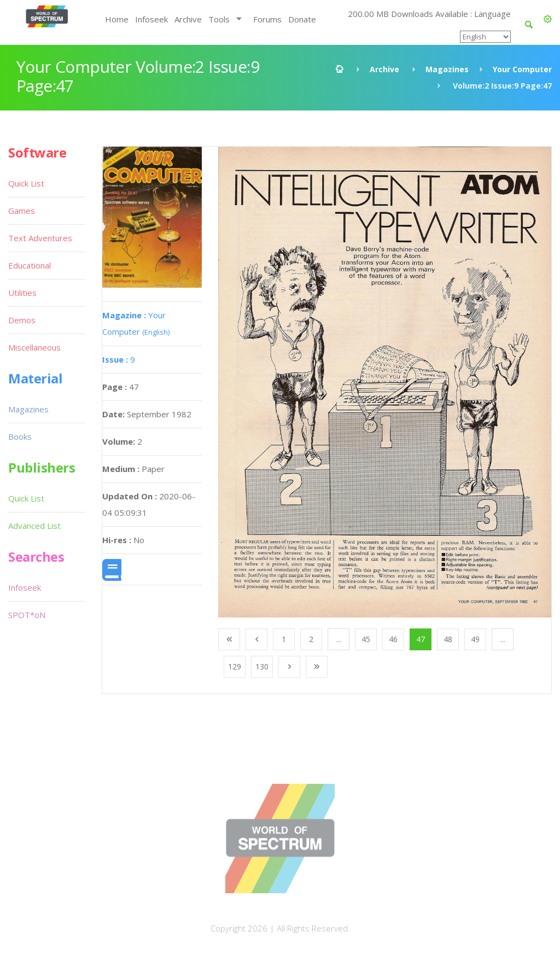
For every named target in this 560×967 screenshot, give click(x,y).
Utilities (22, 293)
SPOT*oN (27, 615)
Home (117, 19)
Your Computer (522, 69)
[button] (548, 19)
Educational (30, 265)
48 (448, 639)
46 (393, 639)
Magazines (447, 69)
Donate (302, 19)
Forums (267, 19)
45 (366, 639)
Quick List (26, 183)
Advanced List (34, 526)
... (339, 639)
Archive (188, 19)
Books (20, 436)
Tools (219, 19)
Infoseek (151, 19)
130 (262, 666)
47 (421, 639)
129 (235, 666)
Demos (22, 320)
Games (22, 211)
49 (475, 639)
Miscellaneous (34, 347)
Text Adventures (40, 238)
